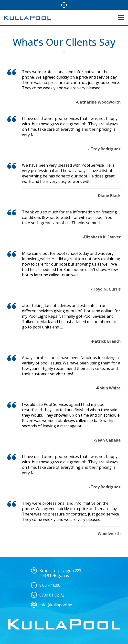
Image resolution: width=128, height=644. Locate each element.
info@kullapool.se (56, 605)
